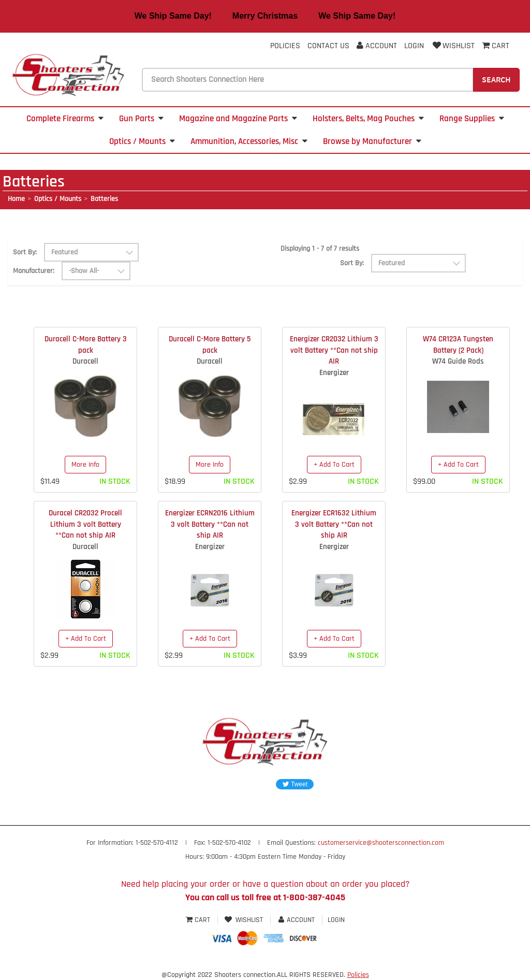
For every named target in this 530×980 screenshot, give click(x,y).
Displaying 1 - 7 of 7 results (320, 249)
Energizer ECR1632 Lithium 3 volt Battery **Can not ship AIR (334, 524)
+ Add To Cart (334, 465)
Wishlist (453, 46)
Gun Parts (141, 119)
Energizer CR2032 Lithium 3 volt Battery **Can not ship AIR (334, 350)
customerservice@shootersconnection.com (381, 843)
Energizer (334, 373)
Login (414, 46)
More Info (85, 465)
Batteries (104, 199)
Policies (285, 46)
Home (16, 199)
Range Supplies (472, 119)
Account (377, 46)
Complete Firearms (65, 119)
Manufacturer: (34, 271)
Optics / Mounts (142, 141)
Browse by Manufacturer (372, 141)
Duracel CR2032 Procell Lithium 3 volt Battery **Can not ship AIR (85, 524)
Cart (199, 920)
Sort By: (25, 252)
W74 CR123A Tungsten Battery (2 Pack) (458, 344)
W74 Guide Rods (458, 361)
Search (496, 79)
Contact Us (328, 46)
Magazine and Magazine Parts (238, 119)
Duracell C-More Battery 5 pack (210, 344)
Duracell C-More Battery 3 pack (86, 344)
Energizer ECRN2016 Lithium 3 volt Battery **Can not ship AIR (210, 524)
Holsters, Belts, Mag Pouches (368, 119)
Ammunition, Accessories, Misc (249, 141)
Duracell (85, 361)
